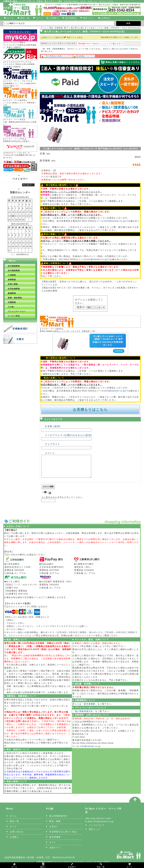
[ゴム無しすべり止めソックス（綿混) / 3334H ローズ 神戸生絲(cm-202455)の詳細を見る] (63, 337)
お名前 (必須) (53, 426)
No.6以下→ (28, 185)
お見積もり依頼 (128, 49)
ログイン (51, 5)
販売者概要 (73, 5)
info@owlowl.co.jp (115, 221)
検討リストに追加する (53, 37)
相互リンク (95, 834)
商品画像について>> (85, 56)
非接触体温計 (20, 329)
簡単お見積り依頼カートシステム (123, 62)
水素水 (20, 339)
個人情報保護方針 (133, 5)
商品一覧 (25, 18)
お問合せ (106, 18)
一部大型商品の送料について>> (58, 56)
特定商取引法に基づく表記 (91, 5)
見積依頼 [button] (119, 351)
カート (39, 18)
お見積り (54, 18)
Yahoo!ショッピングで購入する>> (108, 44)
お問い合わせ (17, 836)
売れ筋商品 (71, 18)
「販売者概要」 (89, 708)
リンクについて (97, 829)
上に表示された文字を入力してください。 (63, 502)
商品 (51, 28)
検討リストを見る (75, 37)
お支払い (108, 5)
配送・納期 (119, 5)
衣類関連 (59, 28)
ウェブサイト (53, 444)
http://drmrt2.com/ (101, 823)
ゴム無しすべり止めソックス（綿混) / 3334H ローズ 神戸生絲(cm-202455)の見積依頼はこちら (108, 341)
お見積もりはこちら (90, 410)
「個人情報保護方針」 (84, 716)
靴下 (66, 28)
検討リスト (89, 18)
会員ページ (62, 5)
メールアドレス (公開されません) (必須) (68, 435)
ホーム (10, 18)
